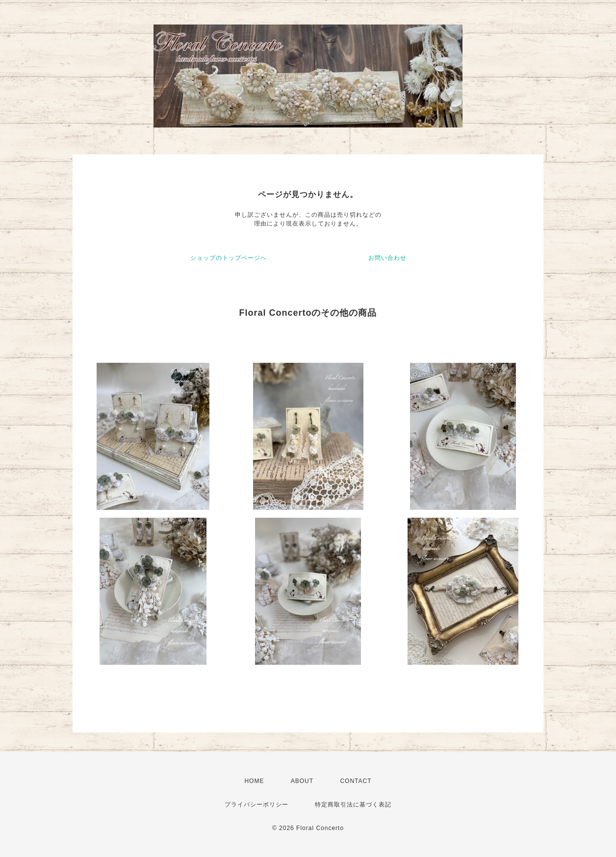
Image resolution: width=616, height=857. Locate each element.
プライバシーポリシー (257, 805)
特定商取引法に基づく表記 (353, 805)
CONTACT (356, 781)
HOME (254, 781)
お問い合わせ (387, 258)
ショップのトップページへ (229, 258)
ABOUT (302, 781)
